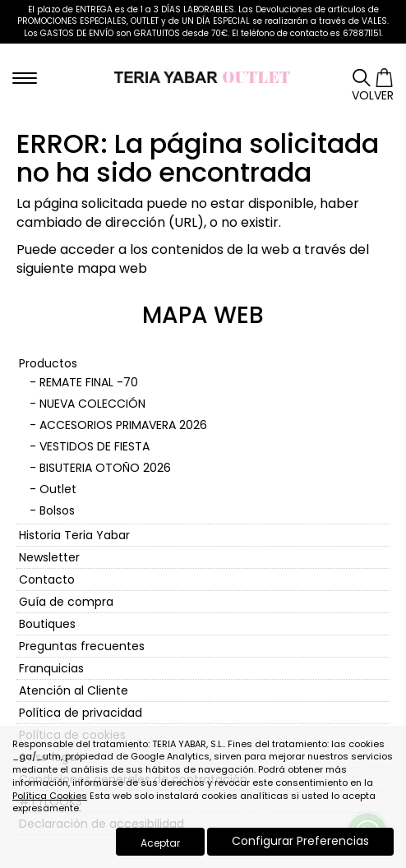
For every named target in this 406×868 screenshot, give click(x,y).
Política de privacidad (81, 713)
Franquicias (51, 668)
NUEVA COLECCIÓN (92, 404)
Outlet (58, 489)
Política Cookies (50, 796)
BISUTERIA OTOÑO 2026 (105, 468)
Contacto (47, 579)
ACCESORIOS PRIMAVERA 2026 (123, 425)
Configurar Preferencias (300, 841)
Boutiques (47, 624)
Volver (373, 95)
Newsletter (49, 557)
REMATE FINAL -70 (89, 382)
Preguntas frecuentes (82, 646)
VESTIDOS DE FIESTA (95, 446)
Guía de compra (66, 602)
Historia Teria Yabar (74, 535)
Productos (48, 363)
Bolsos (57, 510)
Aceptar (160, 843)
